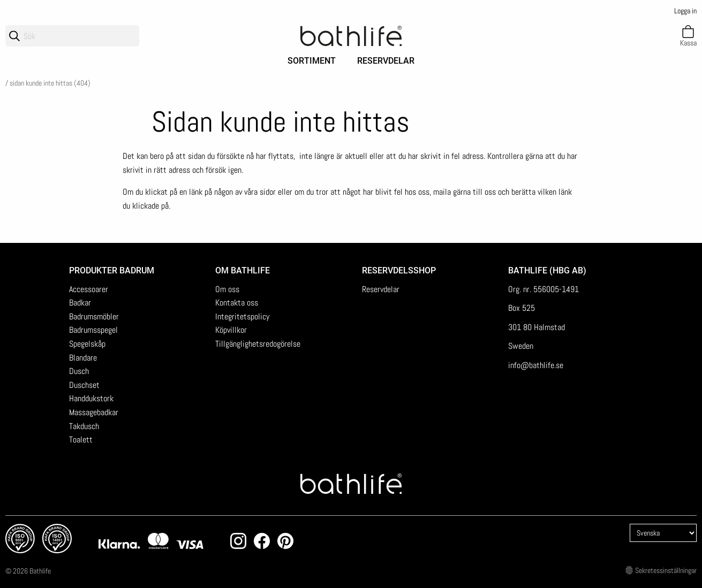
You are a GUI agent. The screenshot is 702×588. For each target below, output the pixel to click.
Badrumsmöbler (94, 316)
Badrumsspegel (93, 330)
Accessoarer (89, 289)
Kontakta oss (237, 303)
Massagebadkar (94, 412)
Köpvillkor (231, 330)
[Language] (663, 533)
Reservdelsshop (399, 270)
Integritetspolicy (242, 316)
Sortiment (312, 61)
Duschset (84, 385)
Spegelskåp (87, 344)
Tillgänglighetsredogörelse (258, 344)
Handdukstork (91, 398)
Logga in (685, 11)
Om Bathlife (243, 270)
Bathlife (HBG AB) (548, 270)
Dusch (79, 371)
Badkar (80, 303)
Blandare (83, 358)
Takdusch (84, 426)
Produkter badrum (112, 270)
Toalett (81, 440)
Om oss (227, 289)
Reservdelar (386, 61)
